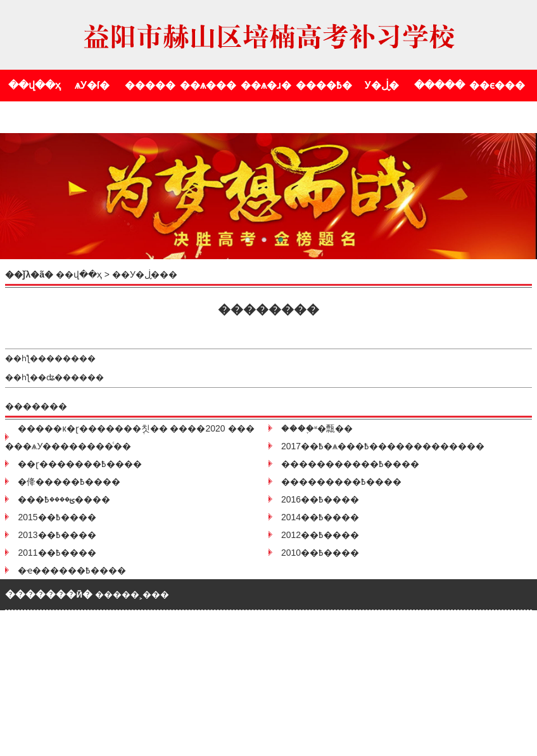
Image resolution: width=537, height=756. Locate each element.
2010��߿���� (320, 553)
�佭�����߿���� (69, 482)
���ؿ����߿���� (64, 499)
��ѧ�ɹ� (266, 85)
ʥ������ (75, 377)
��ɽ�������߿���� (80, 464)
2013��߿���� (57, 535)
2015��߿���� (57, 517)
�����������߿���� (350, 464)
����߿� (324, 85)
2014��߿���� (320, 517)
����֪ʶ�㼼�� (317, 428)
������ (71, 358)
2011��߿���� (57, 553)
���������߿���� (341, 482)
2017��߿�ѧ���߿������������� (383, 446)
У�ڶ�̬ (382, 85)
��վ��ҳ (35, 85)
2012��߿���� (320, 535)
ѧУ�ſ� (92, 85)
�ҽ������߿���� (72, 570)
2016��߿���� (320, 499)
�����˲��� (132, 594)
